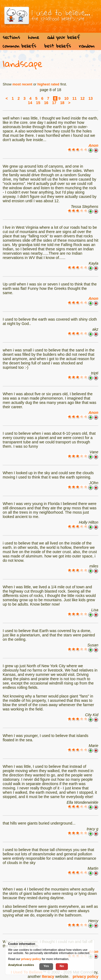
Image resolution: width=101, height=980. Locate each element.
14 (30, 103)
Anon (93, 145)
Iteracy (48, 976)
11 (74, 98)
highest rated (48, 84)
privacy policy (86, 976)
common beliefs (19, 46)
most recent (22, 84)
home (34, 37)
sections (11, 37)
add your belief (63, 37)
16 (46, 103)
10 (67, 98)
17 (54, 103)
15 (38, 103)
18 (62, 103)
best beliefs (58, 46)
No (62, 966)
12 (82, 98)
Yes (46, 966)
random (87, 46)
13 (90, 98)
